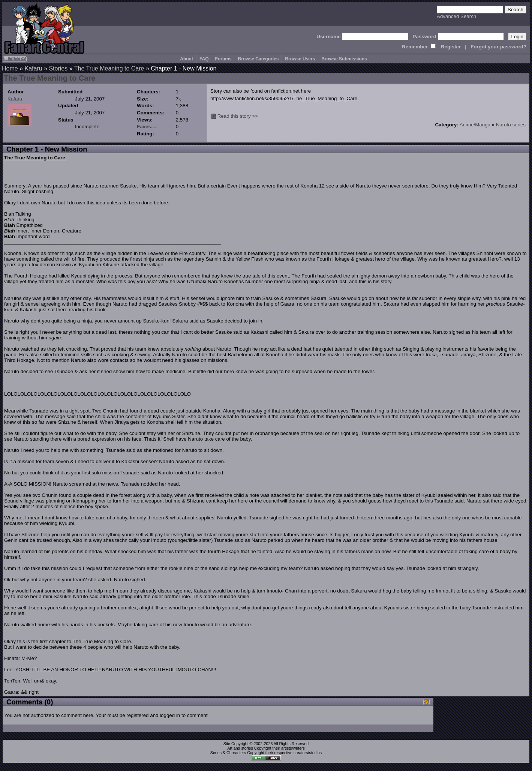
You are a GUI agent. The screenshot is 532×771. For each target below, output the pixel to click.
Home (10, 68)
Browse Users (300, 59)
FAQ (204, 59)
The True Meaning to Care (109, 68)
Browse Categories (259, 59)
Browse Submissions (344, 59)
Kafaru (33, 68)
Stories (58, 68)
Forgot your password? (498, 47)
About (187, 59)
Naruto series (511, 125)
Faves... (146, 127)
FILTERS (15, 59)
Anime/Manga (475, 125)
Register (451, 47)
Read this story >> (238, 116)
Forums (223, 59)
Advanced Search (456, 16)
